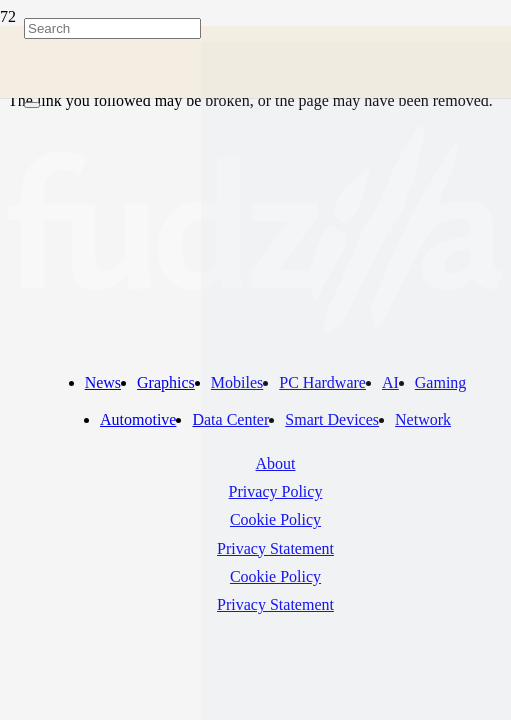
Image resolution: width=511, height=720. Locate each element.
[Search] (112, 28)
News (103, 382)
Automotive (138, 419)
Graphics (166, 382)
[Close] (32, 105)
